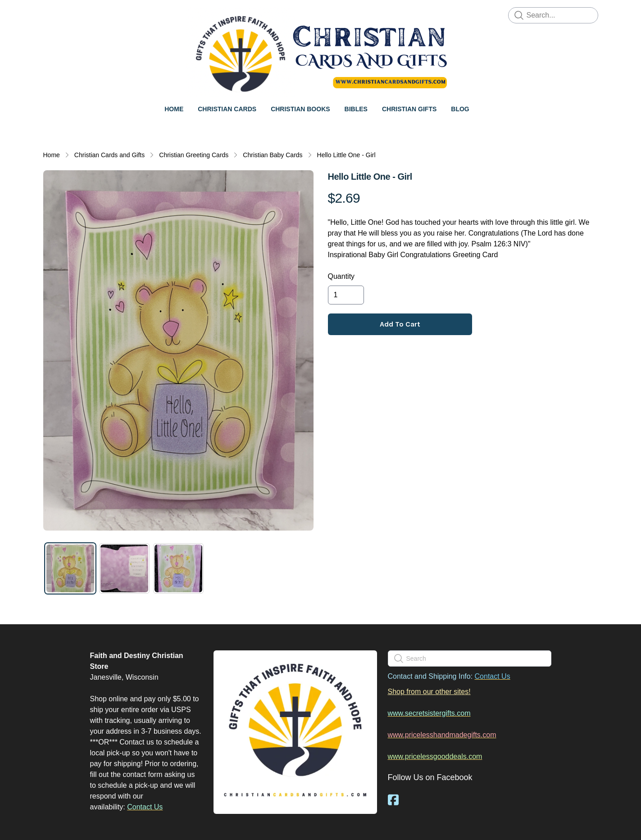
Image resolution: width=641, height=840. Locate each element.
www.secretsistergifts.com (429, 713)
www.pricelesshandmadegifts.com (442, 735)
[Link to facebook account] (393, 800)
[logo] (321, 52)
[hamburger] (50, 14)
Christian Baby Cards (273, 155)
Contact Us (145, 807)
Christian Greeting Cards (194, 155)
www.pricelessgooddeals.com (435, 756)
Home (52, 155)
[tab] (70, 568)
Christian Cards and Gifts (109, 155)
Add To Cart (400, 324)
